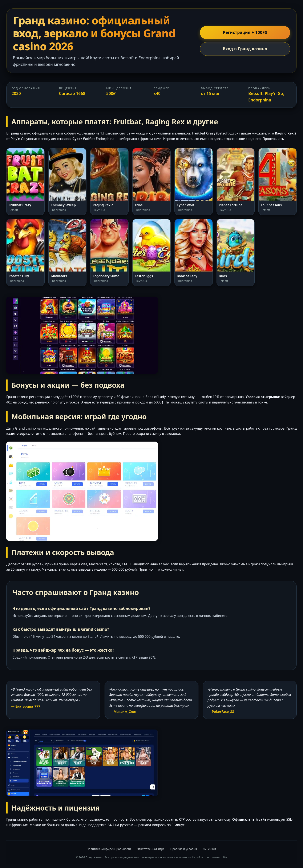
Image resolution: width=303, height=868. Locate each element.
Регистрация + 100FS (245, 32)
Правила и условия (184, 849)
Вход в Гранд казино (245, 49)
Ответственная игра (151, 849)
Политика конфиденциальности (109, 849)
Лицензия (209, 849)
